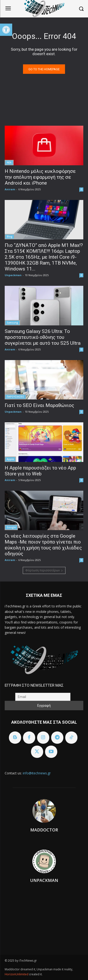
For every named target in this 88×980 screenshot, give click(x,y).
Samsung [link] (12, 323)
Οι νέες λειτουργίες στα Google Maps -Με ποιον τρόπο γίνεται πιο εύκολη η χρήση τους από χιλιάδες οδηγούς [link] (43, 545)
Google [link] (11, 527)
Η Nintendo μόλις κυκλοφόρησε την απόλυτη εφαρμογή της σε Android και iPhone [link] (40, 177)
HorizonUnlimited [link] (17, 974)
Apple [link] (10, 459)
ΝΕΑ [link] (9, 162)
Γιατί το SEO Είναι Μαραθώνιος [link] (39, 405)
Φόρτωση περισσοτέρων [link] (44, 570)
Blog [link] (10, 237)
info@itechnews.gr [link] (37, 773)
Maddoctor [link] (44, 830)
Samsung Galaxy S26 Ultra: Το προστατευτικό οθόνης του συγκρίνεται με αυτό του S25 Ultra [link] (43, 337)
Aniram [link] (10, 189)
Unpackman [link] (13, 275)
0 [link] (81, 189)
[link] (6, 30)
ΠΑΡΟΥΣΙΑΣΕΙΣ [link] (15, 397)
